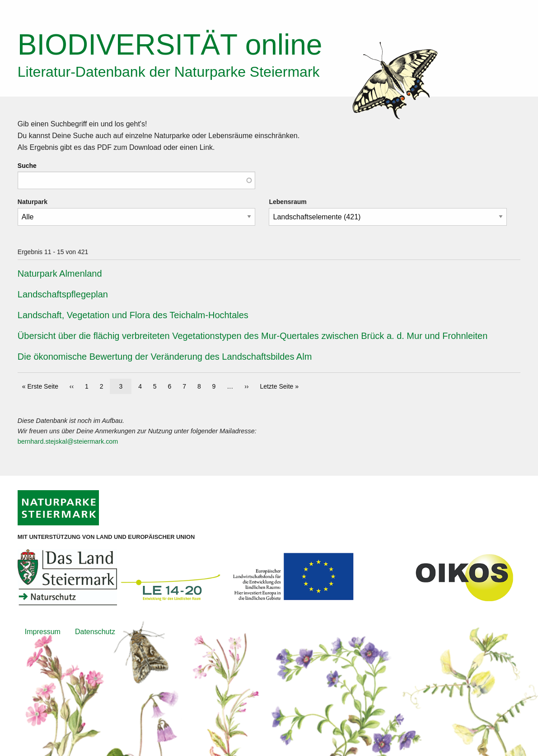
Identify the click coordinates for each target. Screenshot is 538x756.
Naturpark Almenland (60, 274)
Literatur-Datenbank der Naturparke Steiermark (169, 72)
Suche (27, 166)
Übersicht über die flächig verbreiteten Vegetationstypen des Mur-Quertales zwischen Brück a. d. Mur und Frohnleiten (253, 336)
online (170, 45)
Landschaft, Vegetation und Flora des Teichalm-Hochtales (133, 315)
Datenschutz (95, 632)
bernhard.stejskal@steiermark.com (68, 441)
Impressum (43, 632)
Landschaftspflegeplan (63, 294)
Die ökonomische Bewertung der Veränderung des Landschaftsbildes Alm (165, 357)
